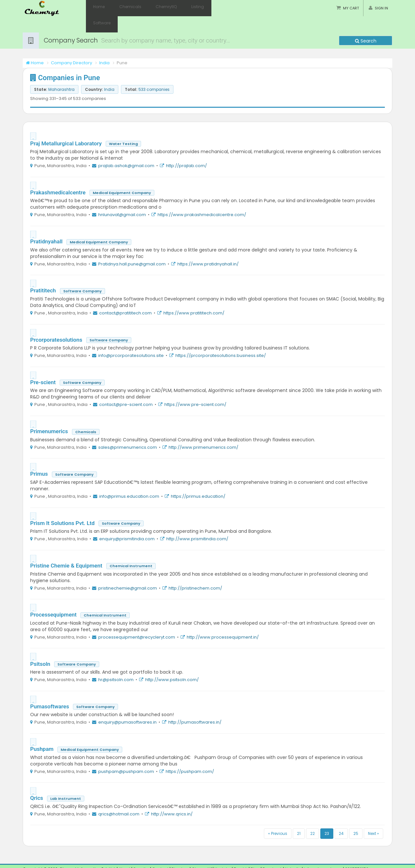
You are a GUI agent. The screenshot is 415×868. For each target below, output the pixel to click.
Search (366, 25)
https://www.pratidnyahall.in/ (208, 248)
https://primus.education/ (198, 480)
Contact (161, 853)
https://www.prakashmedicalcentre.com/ (202, 198)
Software (210, 8)
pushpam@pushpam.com (126, 755)
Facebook (272, 853)
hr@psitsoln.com (116, 663)
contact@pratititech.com (125, 297)
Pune (28, 862)
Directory (181, 853)
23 (327, 817)
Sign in (381, 8)
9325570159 (356, 853)
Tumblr (241, 853)
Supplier (141, 853)
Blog (255, 853)
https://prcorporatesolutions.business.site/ (221, 339)
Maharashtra (49, 862)
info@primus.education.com (129, 480)
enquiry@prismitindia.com (127, 523)
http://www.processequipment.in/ (223, 621)
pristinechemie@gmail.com (128, 572)
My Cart (351, 8)
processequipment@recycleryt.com (137, 621)
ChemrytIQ (157, 8)
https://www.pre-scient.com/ (195, 388)
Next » (373, 817)
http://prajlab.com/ (186, 149)
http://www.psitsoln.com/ (172, 663)
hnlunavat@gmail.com (122, 198)
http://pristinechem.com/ (195, 572)
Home (97, 8)
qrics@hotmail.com (119, 798)
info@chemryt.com (323, 853)
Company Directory (71, 47)
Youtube (223, 853)
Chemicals (125, 8)
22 (313, 817)
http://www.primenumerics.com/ (203, 431)
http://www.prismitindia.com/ (197, 523)
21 (299, 817)
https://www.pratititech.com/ (194, 297)
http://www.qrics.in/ (172, 798)
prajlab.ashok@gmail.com (126, 149)
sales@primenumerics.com (128, 431)
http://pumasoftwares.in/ (195, 706)
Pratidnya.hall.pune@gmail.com (132, 248)
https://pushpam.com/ (190, 755)
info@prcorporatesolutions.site (131, 339)
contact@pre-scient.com (126, 388)
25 (356, 817)
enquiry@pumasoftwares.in (127, 706)
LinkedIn (293, 853)
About (124, 853)
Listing (185, 8)
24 (341, 817)
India (104, 47)
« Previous (278, 817)
